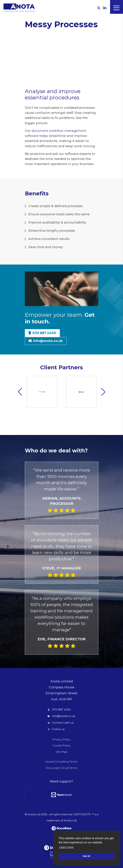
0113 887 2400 (61, 710)
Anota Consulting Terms (62, 762)
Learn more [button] (66, 847)
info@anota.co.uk (64, 716)
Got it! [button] (87, 856)
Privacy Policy (61, 739)
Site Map (61, 752)
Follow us (58, 729)
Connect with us (63, 723)
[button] (103, 392)
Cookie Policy (62, 746)
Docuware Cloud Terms (62, 768)
